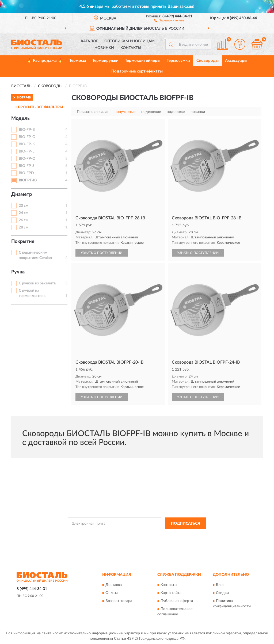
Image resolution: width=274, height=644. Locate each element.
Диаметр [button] (22, 195)
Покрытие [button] (23, 242)
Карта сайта (171, 593)
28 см (24, 227)
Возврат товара (119, 601)
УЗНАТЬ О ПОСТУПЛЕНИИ (102, 253)
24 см (24, 213)
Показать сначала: (93, 112)
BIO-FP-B (27, 130)
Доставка (114, 585)
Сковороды (208, 61)
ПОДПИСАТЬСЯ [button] (186, 524)
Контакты (131, 48)
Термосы (78, 61)
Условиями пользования (181, 535)
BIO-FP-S (27, 166)
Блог (220, 585)
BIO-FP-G (27, 137)
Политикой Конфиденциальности (134, 535)
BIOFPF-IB (28, 180)
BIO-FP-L (26, 151)
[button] (169, 20)
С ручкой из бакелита (37, 283)
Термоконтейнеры (143, 61)
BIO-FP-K (27, 144)
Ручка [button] (18, 272)
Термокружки (105, 61)
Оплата (112, 593)
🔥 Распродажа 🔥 (45, 61)
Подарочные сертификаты (137, 71)
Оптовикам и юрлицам (130, 41)
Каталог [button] (89, 41)
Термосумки (178, 61)
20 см (24, 206)
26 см (24, 220)
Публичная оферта (177, 601)
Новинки (104, 48)
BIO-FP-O (27, 159)
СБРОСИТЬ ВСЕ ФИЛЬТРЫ (39, 107)
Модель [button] (20, 119)
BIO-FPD (26, 173)
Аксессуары (236, 61)
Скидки (222, 593)
